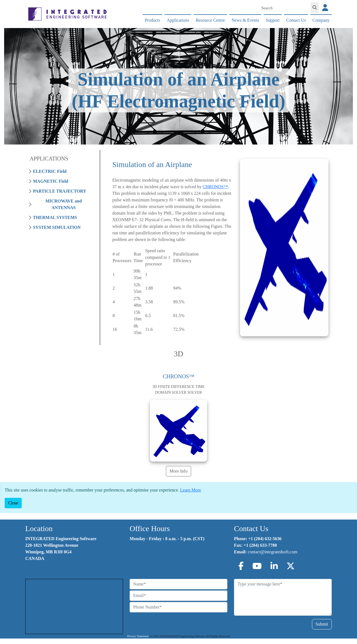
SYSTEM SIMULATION (57, 227)
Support (273, 20)
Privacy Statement (138, 636)
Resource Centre (210, 20)
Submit (322, 624)
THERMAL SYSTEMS (55, 217)
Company (321, 20)
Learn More (191, 490)
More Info (178, 471)
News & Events (245, 20)
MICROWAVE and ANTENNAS (64, 204)
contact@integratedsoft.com (272, 552)
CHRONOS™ (215, 187)
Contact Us (296, 20)
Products (152, 20)
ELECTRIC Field (50, 171)
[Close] (13, 503)
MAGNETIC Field (51, 181)
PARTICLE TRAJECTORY (60, 191)
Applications (178, 20)
